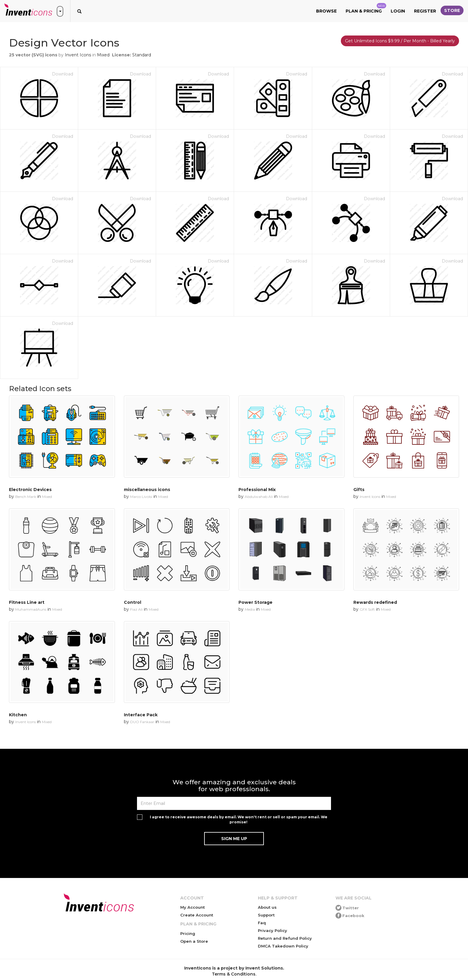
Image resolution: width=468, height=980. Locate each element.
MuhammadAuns (31, 609)
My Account (193, 907)
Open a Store (194, 941)
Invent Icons (78, 55)
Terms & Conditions (234, 974)
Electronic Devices (30, 490)
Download (63, 74)
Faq (262, 923)
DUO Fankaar (142, 722)
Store (452, 10)
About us (267, 907)
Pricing (188, 933)
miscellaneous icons (147, 490)
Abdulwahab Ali (259, 497)
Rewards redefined (375, 602)
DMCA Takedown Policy (283, 946)
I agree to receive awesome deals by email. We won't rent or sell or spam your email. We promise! (239, 820)
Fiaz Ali (136, 609)
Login (398, 11)
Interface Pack (141, 715)
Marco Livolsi (141, 497)
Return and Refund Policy (285, 938)
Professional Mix (257, 490)
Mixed (103, 55)
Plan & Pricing (366, 8)
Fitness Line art (27, 602)
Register (425, 11)
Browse (326, 11)
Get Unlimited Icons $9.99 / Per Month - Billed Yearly (400, 41)
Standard (142, 55)
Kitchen (18, 715)
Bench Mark (26, 497)
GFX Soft (367, 609)
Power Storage (255, 602)
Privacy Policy (273, 930)
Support (266, 915)
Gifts (359, 490)
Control (133, 602)
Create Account (197, 915)
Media (250, 609)
